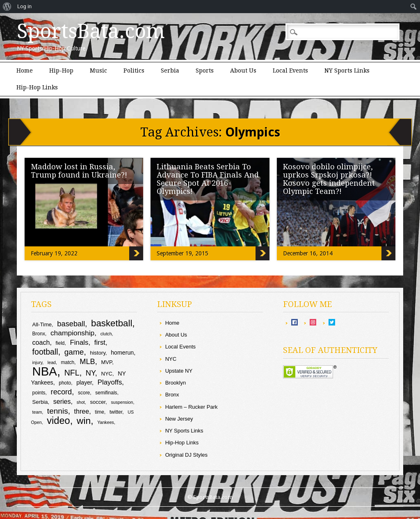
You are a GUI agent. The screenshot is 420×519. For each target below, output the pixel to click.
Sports (205, 71)
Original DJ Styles (186, 455)
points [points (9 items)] (39, 393)
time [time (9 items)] (99, 412)
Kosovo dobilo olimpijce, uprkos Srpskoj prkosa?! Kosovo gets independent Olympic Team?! (329, 179)
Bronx (172, 395)
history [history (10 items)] (98, 353)
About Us (243, 71)
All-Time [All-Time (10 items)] (42, 324)
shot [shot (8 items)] (81, 402)
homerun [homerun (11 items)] (122, 353)
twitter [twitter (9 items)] (116, 412)
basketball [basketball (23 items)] (112, 323)
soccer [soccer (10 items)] (98, 402)
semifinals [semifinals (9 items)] (106, 393)
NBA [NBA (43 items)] (45, 371)
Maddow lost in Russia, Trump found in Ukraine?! (79, 171)
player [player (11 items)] (84, 382)
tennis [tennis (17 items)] (58, 411)
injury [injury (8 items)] (38, 362)
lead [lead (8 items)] (52, 362)
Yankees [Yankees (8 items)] (106, 422)
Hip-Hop (61, 71)
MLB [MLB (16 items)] (87, 361)
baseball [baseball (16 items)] (71, 324)
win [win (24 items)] (84, 421)
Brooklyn (176, 383)
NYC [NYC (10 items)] (107, 374)
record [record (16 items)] (62, 392)
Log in (24, 6)
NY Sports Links (347, 71)
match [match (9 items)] (68, 362)
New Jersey (179, 419)
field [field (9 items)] (60, 343)
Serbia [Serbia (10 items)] (40, 402)
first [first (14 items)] (100, 343)
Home (25, 71)
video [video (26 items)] (58, 421)
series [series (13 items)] (62, 401)
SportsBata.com (91, 31)
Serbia (170, 71)
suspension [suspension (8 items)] (122, 402)
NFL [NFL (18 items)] (72, 373)
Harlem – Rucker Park (192, 407)
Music (98, 71)
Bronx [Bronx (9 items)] (39, 334)
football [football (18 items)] (45, 352)
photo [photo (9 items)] (65, 383)
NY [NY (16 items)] (90, 373)
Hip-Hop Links (37, 87)
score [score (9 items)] (84, 393)
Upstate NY (179, 371)
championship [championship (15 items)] (72, 333)
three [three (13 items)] (82, 411)
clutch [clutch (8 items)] (106, 334)
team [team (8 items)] (37, 412)
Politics (134, 71)
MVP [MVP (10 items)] (106, 362)
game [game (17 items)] (74, 352)
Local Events (290, 71)
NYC (171, 359)
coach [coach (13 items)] (41, 342)
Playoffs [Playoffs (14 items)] (110, 382)
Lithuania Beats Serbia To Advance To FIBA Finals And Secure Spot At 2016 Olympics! (208, 179)
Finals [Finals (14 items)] (79, 343)
